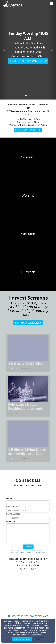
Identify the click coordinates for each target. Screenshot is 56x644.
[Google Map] (28, 592)
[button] (28, 61)
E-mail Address (13, 506)
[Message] (28, 533)
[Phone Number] (28, 518)
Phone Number (13, 514)
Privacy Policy (21, 552)
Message (11, 521)
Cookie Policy (36, 635)
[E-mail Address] (28, 510)
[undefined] (28, 157)
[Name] (28, 503)
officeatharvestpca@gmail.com (30, 616)
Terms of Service (35, 552)
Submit (28, 546)
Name (9, 499)
